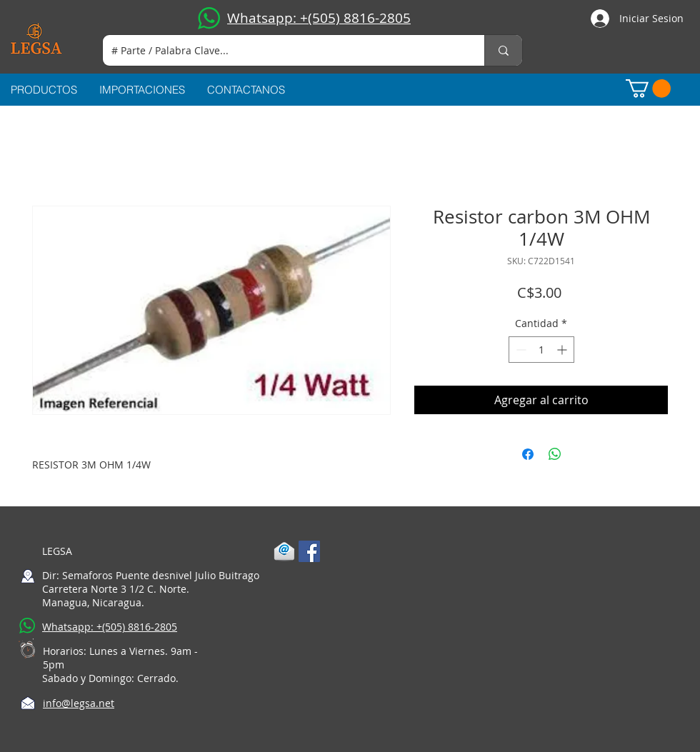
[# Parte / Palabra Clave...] (283, 50)
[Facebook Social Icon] (309, 551)
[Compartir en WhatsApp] (555, 454)
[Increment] (563, 350)
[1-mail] (284, 551)
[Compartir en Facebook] (528, 454)
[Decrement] (520, 350)
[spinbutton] (541, 350)
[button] (648, 89)
